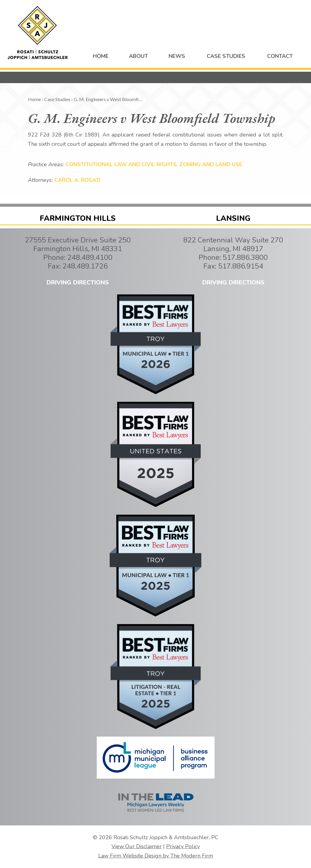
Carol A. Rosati (78, 180)
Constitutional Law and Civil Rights (121, 164)
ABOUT (138, 56)
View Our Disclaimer (137, 846)
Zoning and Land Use (211, 164)
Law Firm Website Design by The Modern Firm (156, 856)
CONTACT (280, 56)
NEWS (177, 56)
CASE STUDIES (226, 56)
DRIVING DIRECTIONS (78, 282)
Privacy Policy (183, 846)
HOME (101, 56)
